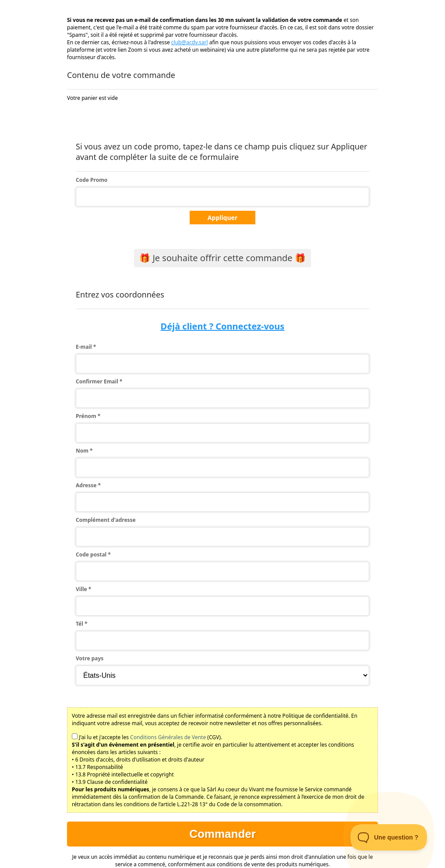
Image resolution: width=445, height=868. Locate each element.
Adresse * (88, 485)
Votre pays (90, 658)
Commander (222, 834)
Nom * (84, 451)
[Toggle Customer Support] (389, 837)
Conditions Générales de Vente (168, 737)
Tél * (81, 624)
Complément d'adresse (106, 520)
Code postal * (93, 554)
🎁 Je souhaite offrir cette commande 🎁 (222, 258)
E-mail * (86, 347)
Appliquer (222, 218)
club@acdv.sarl (190, 42)
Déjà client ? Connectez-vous (223, 326)
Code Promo (92, 180)
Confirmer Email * (99, 381)
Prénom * (88, 416)
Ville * (83, 589)
